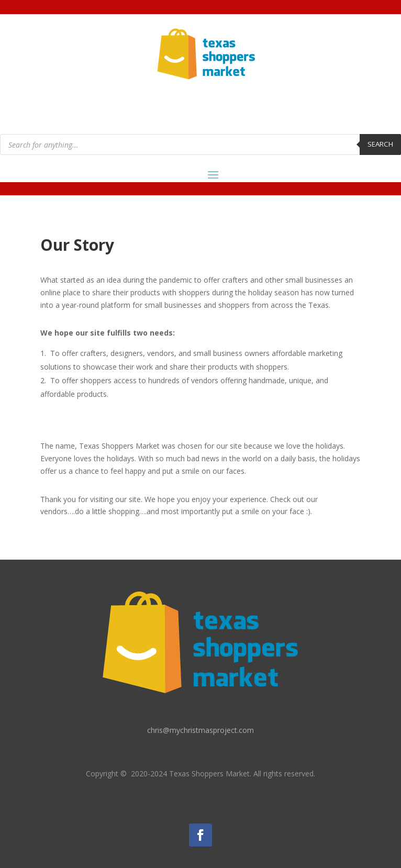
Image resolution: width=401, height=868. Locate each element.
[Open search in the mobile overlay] (200, 144)
